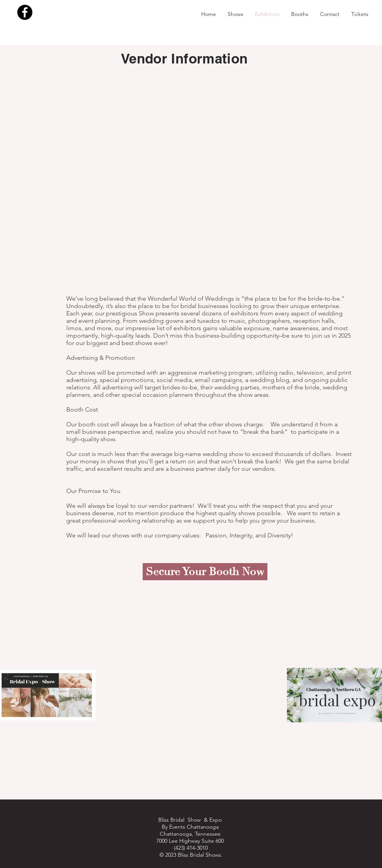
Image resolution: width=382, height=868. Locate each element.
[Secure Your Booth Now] (205, 572)
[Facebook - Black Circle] (25, 12)
